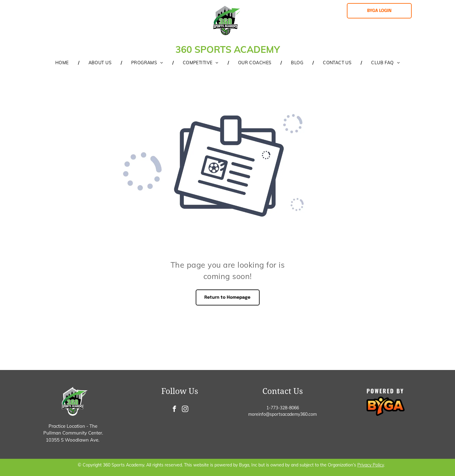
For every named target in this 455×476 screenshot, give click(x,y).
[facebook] (174, 410)
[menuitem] (63, 63)
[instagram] (185, 410)
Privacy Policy (371, 465)
